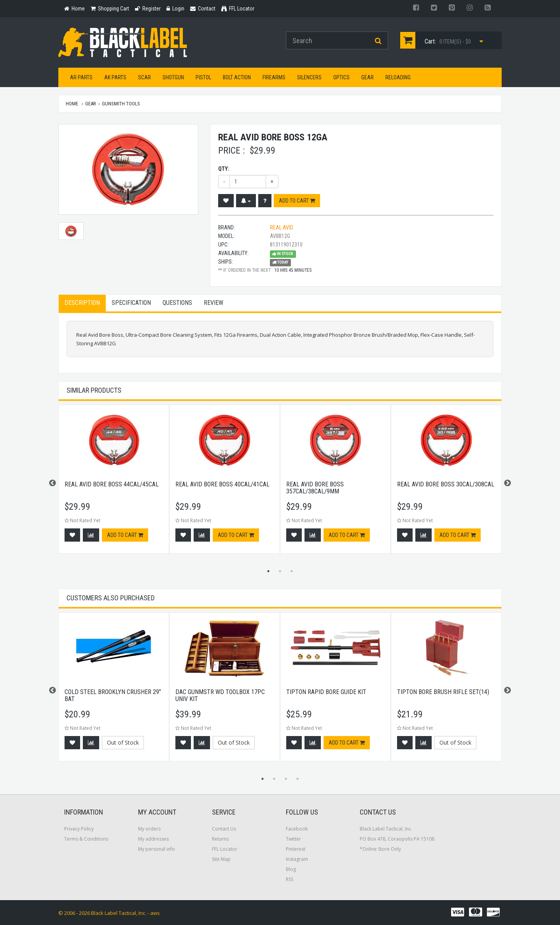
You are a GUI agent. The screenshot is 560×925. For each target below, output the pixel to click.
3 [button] (292, 571)
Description (82, 303)
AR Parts (81, 77)
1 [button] (268, 571)
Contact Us (224, 829)
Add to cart (297, 201)
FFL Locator (225, 849)
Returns (220, 839)
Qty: (224, 169)
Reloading (398, 77)
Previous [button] (52, 483)
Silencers (309, 77)
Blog (291, 869)
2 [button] (280, 571)
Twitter (293, 839)
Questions (177, 303)
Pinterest (296, 849)
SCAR (144, 77)
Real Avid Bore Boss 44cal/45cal (112, 484)
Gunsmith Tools (121, 104)
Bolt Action (237, 77)
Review (213, 303)
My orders (149, 829)
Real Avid (282, 227)
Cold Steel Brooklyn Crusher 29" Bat (113, 695)
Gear (367, 77)
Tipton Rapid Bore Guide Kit (326, 692)
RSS (290, 879)
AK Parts (115, 77)
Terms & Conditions (86, 839)
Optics (341, 77)
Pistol (203, 77)
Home (72, 104)
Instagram (297, 859)
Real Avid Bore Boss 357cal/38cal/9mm (315, 488)
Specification (131, 303)
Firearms (274, 77)
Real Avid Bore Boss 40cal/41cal (222, 484)
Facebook (297, 829)
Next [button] (507, 483)
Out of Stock (123, 742)
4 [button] (297, 779)
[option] (114, 483)
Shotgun (173, 77)
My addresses (153, 839)
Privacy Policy (79, 829)
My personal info (157, 849)
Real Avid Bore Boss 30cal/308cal (446, 484)
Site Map (221, 859)
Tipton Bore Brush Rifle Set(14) (443, 692)
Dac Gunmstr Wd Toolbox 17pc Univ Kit (220, 695)
